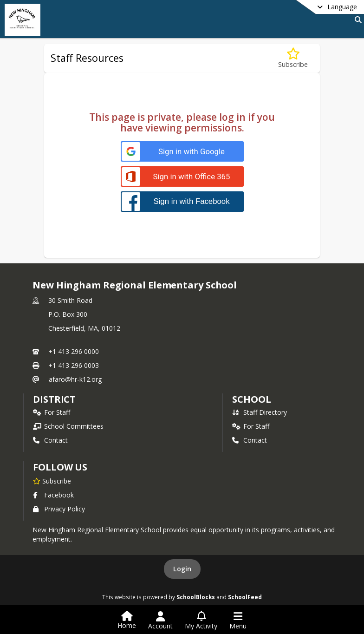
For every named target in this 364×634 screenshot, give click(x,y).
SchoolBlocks (196, 597)
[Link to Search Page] (356, 20)
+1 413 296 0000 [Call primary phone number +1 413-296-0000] (74, 351)
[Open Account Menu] (160, 621)
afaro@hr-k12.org (75, 379)
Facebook (53, 495)
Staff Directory (260, 412)
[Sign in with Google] (182, 152)
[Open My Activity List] (201, 621)
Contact (50, 440)
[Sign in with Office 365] (182, 177)
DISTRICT (54, 399)
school (251, 399)
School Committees (68, 426)
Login (182, 569)
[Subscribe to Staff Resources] (293, 58)
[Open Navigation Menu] (238, 621)
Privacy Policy (59, 509)
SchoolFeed (245, 597)
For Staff (52, 412)
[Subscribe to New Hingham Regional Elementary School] (52, 481)
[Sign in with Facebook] (182, 201)
